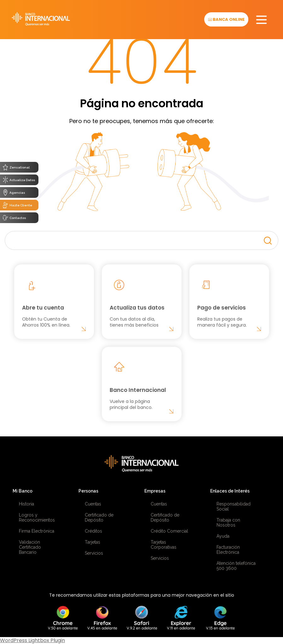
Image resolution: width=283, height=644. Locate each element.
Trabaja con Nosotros (228, 523)
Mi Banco (23, 491)
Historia (26, 504)
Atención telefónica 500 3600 (236, 566)
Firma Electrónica (37, 531)
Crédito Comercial (169, 531)
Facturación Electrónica (228, 550)
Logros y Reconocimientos (37, 517)
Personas (88, 491)
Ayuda (223, 536)
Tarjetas (92, 542)
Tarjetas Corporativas (164, 545)
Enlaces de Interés (230, 491)
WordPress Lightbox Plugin (32, 640)
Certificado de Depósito (99, 517)
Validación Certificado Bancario (30, 547)
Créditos (93, 531)
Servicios (94, 553)
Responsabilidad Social (234, 506)
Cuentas (93, 504)
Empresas (155, 491)
